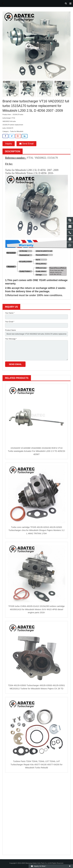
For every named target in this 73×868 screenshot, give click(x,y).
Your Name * (10, 313)
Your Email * (10, 322)
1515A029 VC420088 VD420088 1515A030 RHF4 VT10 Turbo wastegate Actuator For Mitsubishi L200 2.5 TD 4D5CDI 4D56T (36, 451)
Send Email (26, 144)
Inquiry (9, 144)
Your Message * (11, 339)
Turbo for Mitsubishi (17, 131)
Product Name (10, 330)
